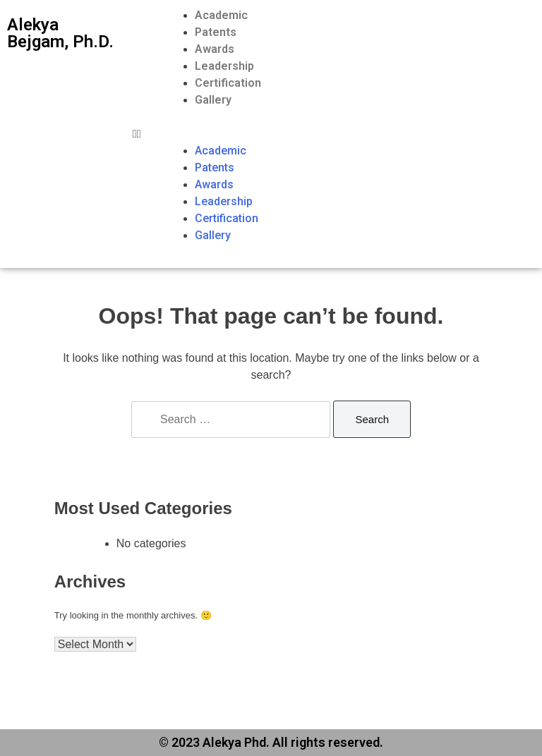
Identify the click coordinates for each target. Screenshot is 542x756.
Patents (216, 32)
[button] (334, 134)
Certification (228, 83)
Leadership (224, 66)
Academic (221, 15)
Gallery (213, 100)
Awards (215, 49)
